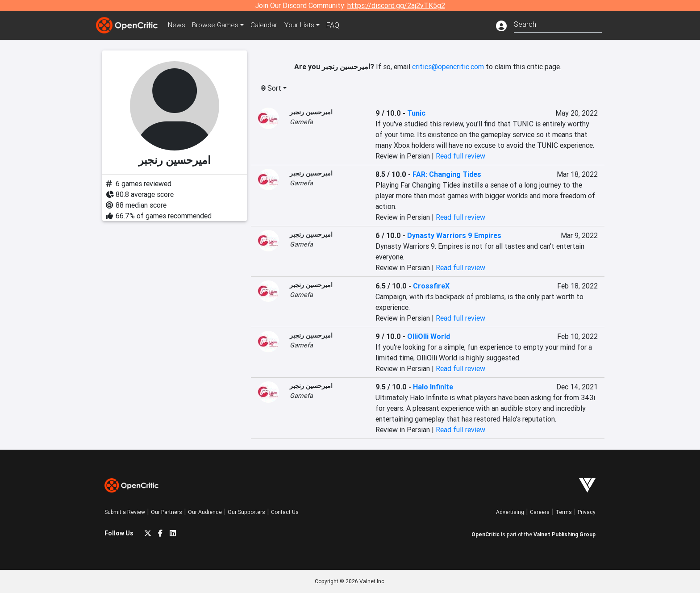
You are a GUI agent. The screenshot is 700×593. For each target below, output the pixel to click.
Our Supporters (246, 512)
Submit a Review (125, 512)
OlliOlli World (429, 336)
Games (218, 25)
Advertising (510, 512)
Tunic (416, 113)
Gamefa (301, 122)
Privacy (587, 512)
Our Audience (205, 512)
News (178, 25)
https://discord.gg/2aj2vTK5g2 (396, 5)
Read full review (460, 156)
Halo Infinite (433, 387)
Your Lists (304, 25)
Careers (540, 512)
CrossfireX (431, 286)
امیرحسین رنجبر (311, 112)
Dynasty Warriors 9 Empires (454, 235)
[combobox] (558, 23)
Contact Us (285, 512)
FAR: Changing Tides (447, 174)
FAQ (338, 25)
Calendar (268, 25)
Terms (564, 512)
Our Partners (167, 512)
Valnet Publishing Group (565, 534)
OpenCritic (485, 534)
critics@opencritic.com (448, 67)
